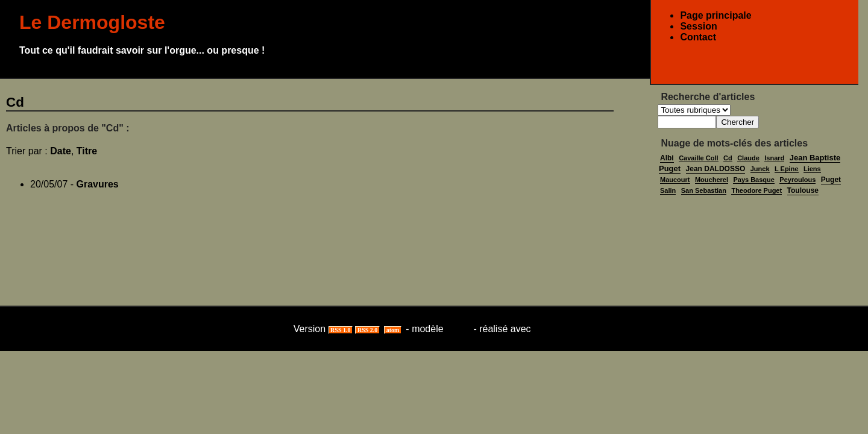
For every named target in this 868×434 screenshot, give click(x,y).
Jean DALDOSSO (716, 169)
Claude (748, 158)
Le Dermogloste (92, 22)
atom (393, 330)
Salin (668, 190)
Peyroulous (797, 180)
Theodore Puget (756, 190)
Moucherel (712, 180)
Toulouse (803, 190)
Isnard (774, 158)
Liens (812, 169)
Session (698, 26)
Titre (87, 151)
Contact (698, 37)
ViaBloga (554, 329)
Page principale (715, 15)
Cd (728, 158)
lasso (458, 329)
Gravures (98, 184)
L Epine (787, 169)
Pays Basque (753, 180)
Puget (831, 180)
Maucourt (675, 180)
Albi (667, 158)
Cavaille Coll (698, 158)
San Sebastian (704, 190)
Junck (760, 169)
